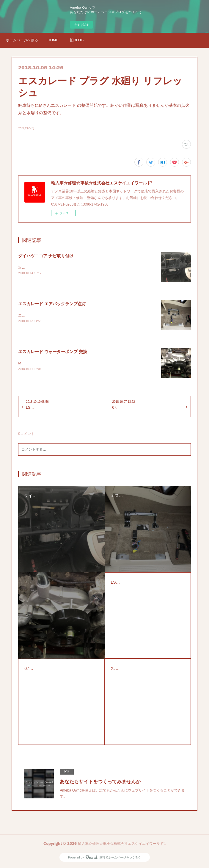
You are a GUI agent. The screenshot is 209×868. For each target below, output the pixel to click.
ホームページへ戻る (22, 40)
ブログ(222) (26, 128)
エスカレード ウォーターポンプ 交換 (53, 352)
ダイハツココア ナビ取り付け (46, 256)
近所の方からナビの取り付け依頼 (45, 267)
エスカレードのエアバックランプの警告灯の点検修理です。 (66, 315)
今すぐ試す (81, 25)
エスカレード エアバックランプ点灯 (52, 304)
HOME (53, 40)
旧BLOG (77, 40)
